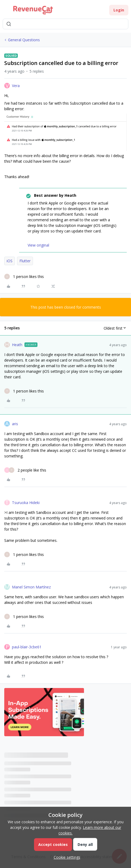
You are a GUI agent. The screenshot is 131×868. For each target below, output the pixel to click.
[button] (6, 11)
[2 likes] (25, 470)
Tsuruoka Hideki (26, 503)
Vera (16, 86)
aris (15, 424)
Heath (17, 345)
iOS (10, 261)
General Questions (24, 40)
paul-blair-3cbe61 (27, 647)
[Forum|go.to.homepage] (33, 10)
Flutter (25, 261)
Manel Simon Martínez (31, 587)
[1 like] (24, 277)
